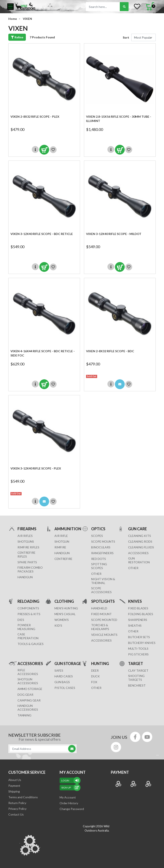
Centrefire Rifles (26, 554)
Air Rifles (25, 536)
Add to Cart (44, 150)
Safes (59, 670)
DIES (21, 620)
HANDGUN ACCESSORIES (28, 708)
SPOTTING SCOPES (99, 566)
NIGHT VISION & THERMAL (103, 581)
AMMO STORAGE (30, 689)
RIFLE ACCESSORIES (28, 672)
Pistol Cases (65, 688)
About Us (15, 780)
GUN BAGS (62, 682)
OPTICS (98, 529)
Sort (126, 37)
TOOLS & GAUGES (31, 644)
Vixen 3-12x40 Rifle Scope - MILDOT (114, 234)
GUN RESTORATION (139, 560)
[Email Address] (40, 749)
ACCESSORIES (138, 553)
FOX (94, 682)
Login (70, 780)
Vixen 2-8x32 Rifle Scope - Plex (35, 117)
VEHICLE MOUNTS (104, 635)
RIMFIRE (60, 547)
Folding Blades (141, 614)
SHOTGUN (62, 541)
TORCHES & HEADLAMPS (100, 627)
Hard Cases (64, 676)
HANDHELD (99, 608)
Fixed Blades (138, 608)
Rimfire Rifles (28, 547)
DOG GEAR (25, 695)
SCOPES (97, 536)
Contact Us (16, 814)
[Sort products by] (143, 37)
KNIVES (135, 601)
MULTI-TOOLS (138, 648)
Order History (69, 803)
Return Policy (17, 803)
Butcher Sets (139, 637)
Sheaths (135, 625)
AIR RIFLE (61, 536)
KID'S (58, 625)
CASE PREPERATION (28, 636)
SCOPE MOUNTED (104, 620)
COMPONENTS (28, 608)
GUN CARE (138, 529)
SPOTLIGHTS (103, 601)
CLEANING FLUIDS (141, 547)
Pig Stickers (138, 654)
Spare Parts (27, 562)
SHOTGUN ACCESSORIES (28, 681)
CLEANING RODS (140, 541)
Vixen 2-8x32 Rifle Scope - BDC (110, 351)
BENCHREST (137, 685)
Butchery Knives (142, 643)
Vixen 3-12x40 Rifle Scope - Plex (36, 468)
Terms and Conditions (23, 797)
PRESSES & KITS (29, 614)
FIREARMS (27, 529)
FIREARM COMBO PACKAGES (30, 569)
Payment (14, 786)
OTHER (96, 574)
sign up (70, 788)
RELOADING (28, 601)
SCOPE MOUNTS (103, 541)
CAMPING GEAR (29, 700)
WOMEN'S (62, 620)
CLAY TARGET (138, 670)
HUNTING (100, 663)
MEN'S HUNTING (66, 608)
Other (133, 631)
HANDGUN (62, 553)
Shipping (14, 791)
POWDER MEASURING (26, 627)
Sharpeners (138, 620)
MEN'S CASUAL (65, 614)
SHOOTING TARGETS (136, 678)
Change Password (72, 809)
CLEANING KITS (140, 536)
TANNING (24, 715)
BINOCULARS (101, 547)
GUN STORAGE (68, 663)
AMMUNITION (68, 529)
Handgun (25, 577)
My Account (68, 797)
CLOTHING (64, 601)
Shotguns (26, 541)
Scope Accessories (101, 590)
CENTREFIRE (63, 559)
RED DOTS (99, 559)
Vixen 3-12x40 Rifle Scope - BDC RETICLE (42, 234)
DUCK (95, 676)
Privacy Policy (17, 809)
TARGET (136, 663)
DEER (95, 670)
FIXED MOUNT (101, 614)
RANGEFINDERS (102, 553)
